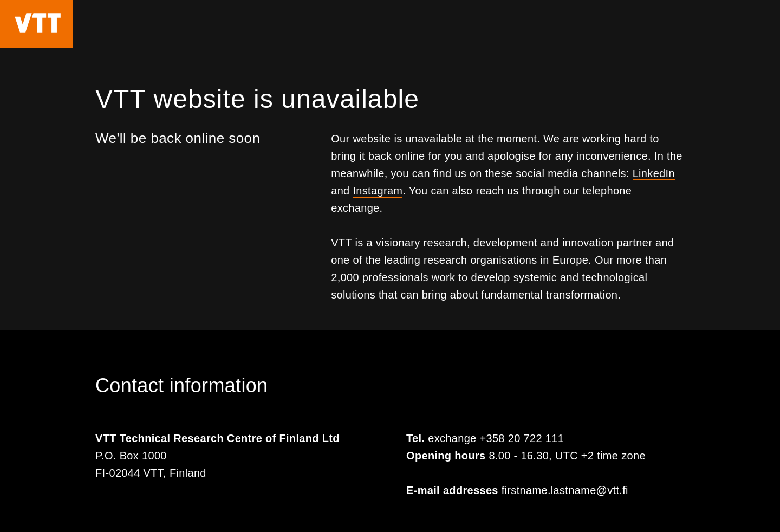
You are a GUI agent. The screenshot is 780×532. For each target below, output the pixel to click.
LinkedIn (654, 173)
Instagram (378, 191)
